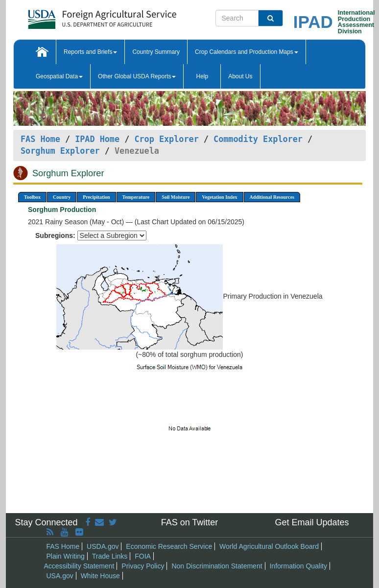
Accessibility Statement (79, 566)
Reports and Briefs (90, 52)
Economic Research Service (169, 546)
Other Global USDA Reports (137, 76)
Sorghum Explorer (60, 151)
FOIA (143, 556)
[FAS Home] (78, 16)
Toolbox (32, 197)
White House (100, 576)
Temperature (136, 197)
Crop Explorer (166, 139)
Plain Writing (66, 556)
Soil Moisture (176, 197)
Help (202, 76)
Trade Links (110, 556)
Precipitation (96, 197)
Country (62, 197)
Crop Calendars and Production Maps (247, 52)
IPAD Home (97, 139)
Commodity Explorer (258, 139)
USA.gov (60, 576)
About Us (240, 76)
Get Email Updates (312, 522)
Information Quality (298, 566)
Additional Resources (272, 197)
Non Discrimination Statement (217, 566)
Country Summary (156, 52)
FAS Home (40, 139)
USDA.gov (103, 546)
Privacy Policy (143, 566)
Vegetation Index (219, 197)
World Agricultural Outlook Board (269, 546)
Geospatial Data (59, 76)
